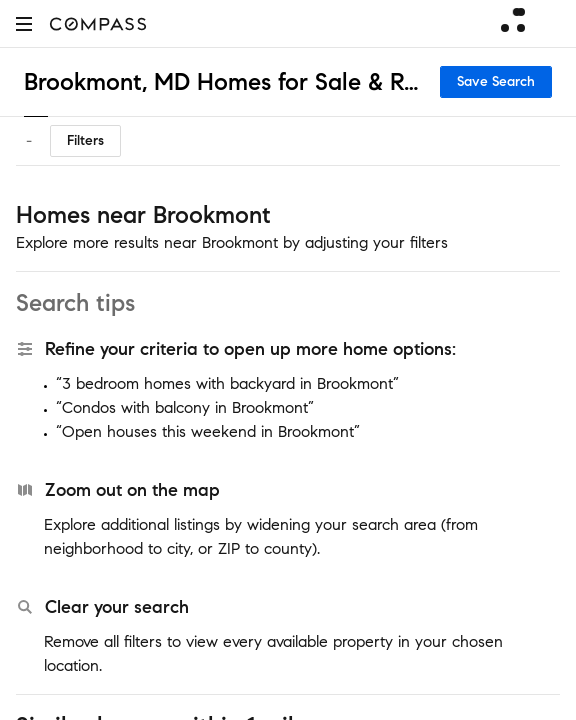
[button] (24, 23)
